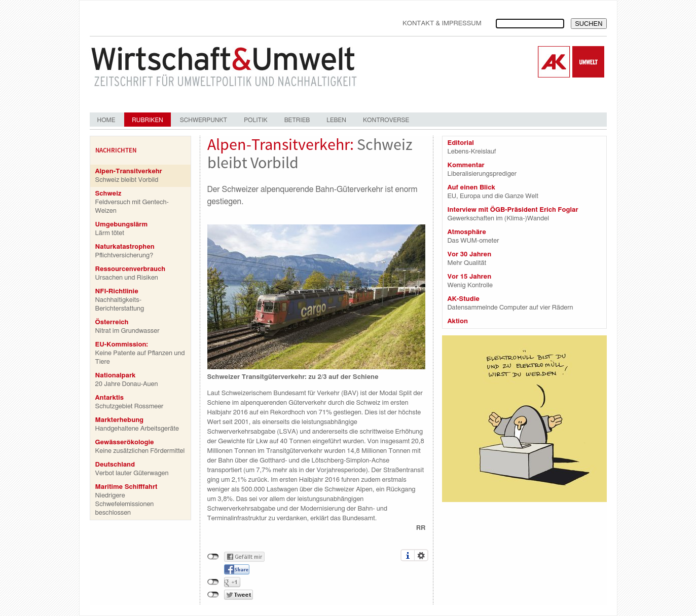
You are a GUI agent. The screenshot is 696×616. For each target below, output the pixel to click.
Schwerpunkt (204, 120)
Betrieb (297, 120)
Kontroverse (386, 120)
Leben (336, 120)
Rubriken (147, 120)
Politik (255, 120)
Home (106, 120)
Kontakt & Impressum (442, 24)
